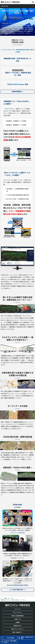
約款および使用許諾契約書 (18, 616)
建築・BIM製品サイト (17, 632)
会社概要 (18, 622)
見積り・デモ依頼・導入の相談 (27, 638)
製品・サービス (9, 598)
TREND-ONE (4, 6)
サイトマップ (18, 609)
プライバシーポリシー (18, 613)
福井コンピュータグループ (17, 629)
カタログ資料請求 (10, 638)
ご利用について (18, 619)
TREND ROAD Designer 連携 (17, 84)
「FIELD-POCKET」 (9, 109)
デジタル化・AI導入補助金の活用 (10, 642)
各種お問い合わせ (18, 626)
